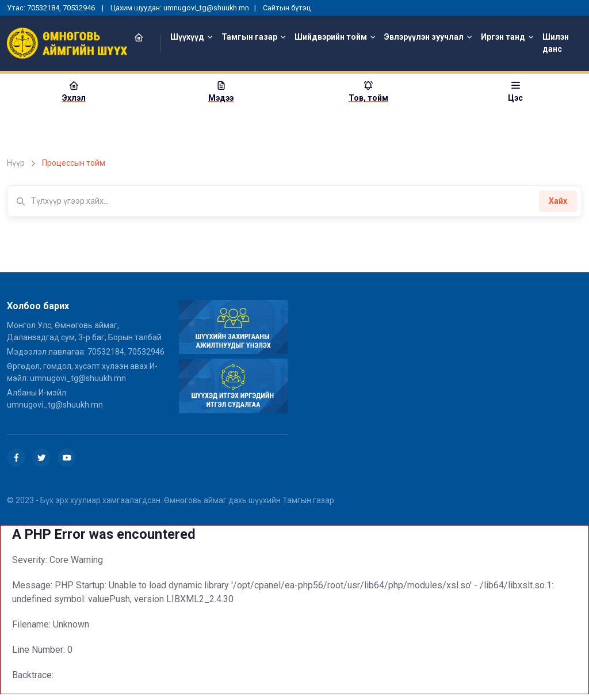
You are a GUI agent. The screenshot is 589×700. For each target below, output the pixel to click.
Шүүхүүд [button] (187, 37)
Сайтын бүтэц (287, 8)
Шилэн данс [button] (556, 43)
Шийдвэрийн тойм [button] (331, 37)
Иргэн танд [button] (503, 37)
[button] (146, 37)
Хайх (558, 201)
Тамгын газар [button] (249, 37)
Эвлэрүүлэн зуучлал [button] (424, 37)
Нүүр (16, 163)
